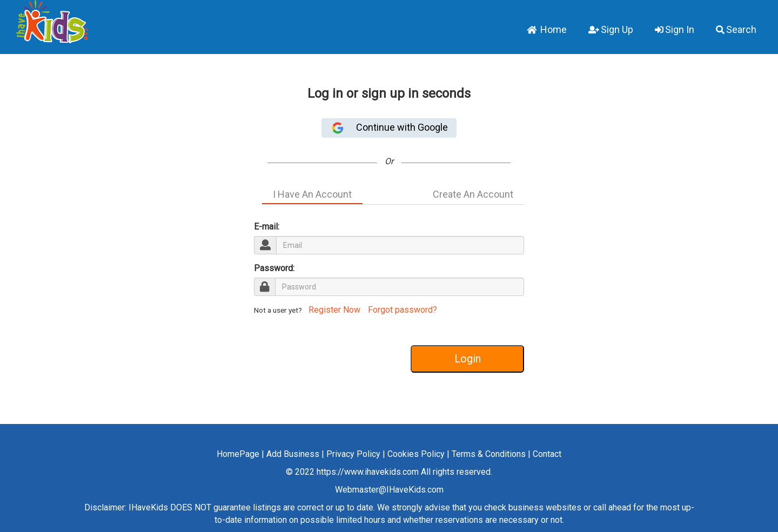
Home (547, 29)
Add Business (293, 454)
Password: (274, 268)
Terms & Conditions (489, 454)
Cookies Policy (416, 454)
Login (468, 359)
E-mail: (267, 227)
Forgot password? (403, 310)
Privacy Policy (353, 454)
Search (736, 29)
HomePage (238, 454)
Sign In (675, 29)
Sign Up (611, 29)
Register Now (333, 310)
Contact (547, 454)
